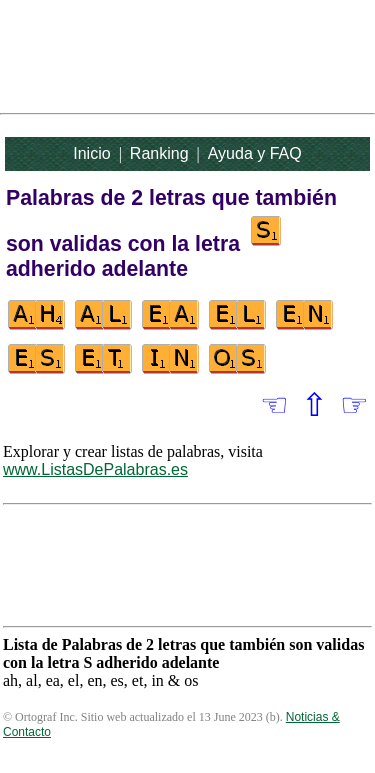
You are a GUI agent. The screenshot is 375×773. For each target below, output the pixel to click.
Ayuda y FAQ (255, 153)
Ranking (159, 153)
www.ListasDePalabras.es (95, 469)
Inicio (91, 153)
